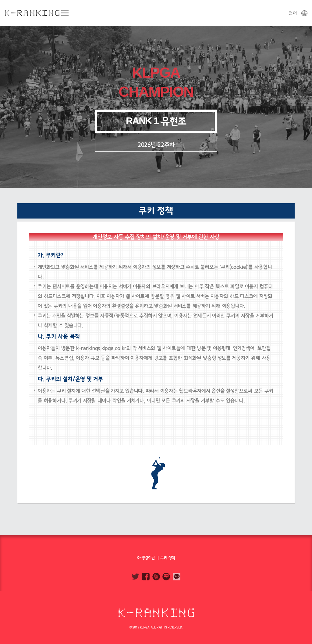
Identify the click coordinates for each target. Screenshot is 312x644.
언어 (298, 13)
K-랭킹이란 (146, 558)
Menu (65, 13)
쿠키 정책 (168, 558)
